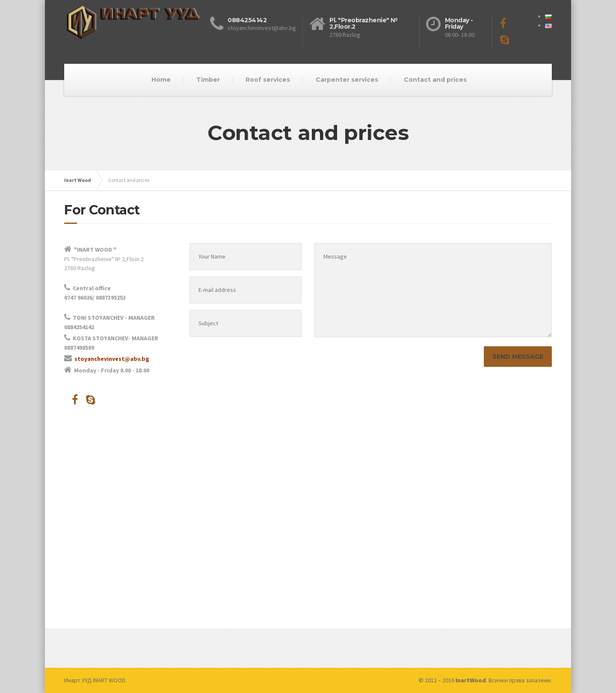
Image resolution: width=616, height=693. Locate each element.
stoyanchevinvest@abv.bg (112, 359)
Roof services (268, 80)
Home (161, 80)
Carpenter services (347, 80)
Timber (208, 80)
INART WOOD (109, 680)
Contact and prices (435, 80)
